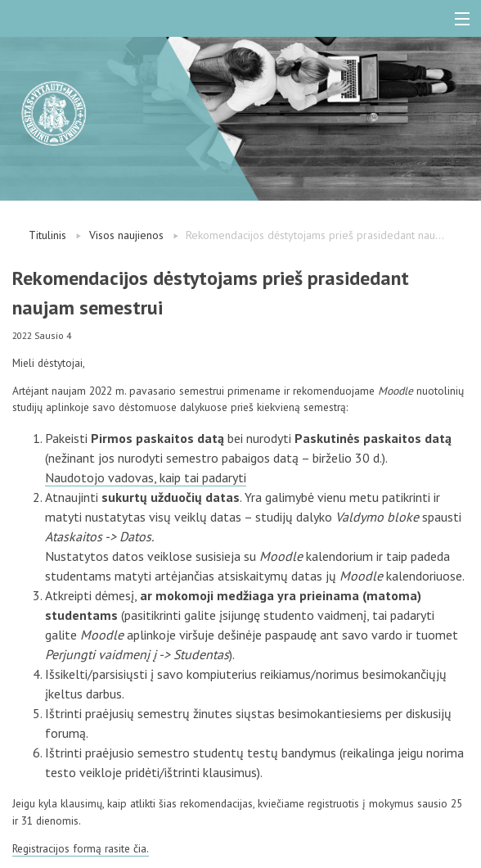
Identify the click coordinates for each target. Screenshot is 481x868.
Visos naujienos (126, 235)
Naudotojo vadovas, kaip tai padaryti (146, 477)
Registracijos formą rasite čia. (81, 848)
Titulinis (47, 235)
